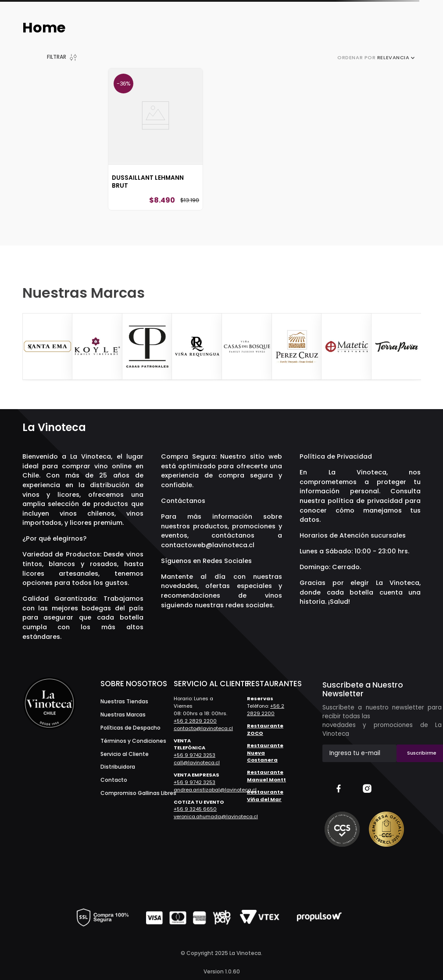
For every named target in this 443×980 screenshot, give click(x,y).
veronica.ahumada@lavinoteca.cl (216, 816)
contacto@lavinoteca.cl (203, 728)
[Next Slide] (413, 347)
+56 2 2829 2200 (195, 721)
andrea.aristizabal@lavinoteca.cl (215, 790)
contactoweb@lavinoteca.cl (208, 545)
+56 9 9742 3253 (195, 755)
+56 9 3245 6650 (195, 809)
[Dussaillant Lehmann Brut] (155, 139)
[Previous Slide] (30, 347)
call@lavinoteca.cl (197, 763)
